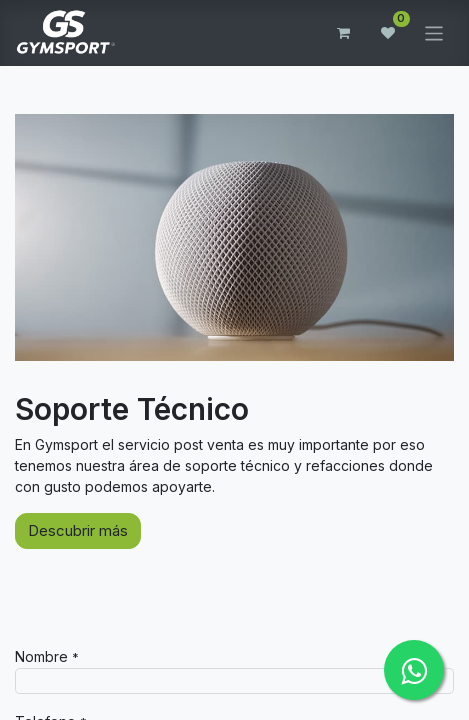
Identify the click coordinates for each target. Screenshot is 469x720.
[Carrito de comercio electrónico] (344, 33)
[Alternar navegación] (434, 32)
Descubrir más (78, 530)
